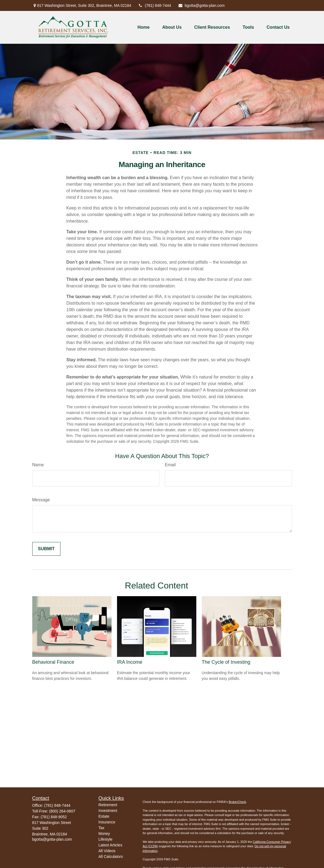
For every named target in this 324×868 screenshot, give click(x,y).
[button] (144, 27)
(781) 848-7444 (155, 5)
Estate (104, 816)
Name (38, 465)
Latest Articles (110, 845)
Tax (101, 828)
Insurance (107, 822)
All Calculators (111, 857)
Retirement (108, 805)
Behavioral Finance (53, 662)
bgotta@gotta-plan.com (201, 5)
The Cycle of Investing (226, 662)
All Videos (107, 851)
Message (41, 500)
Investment (108, 811)
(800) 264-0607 (62, 811)
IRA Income (130, 662)
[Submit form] (46, 549)
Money (104, 834)
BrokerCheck (237, 802)
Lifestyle (105, 839)
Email (170, 465)
